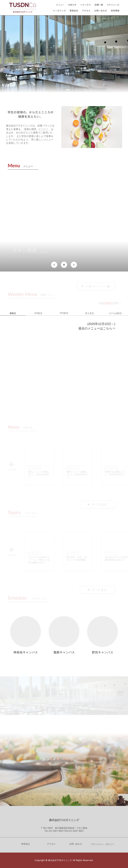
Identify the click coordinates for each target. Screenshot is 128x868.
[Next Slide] (74, 265)
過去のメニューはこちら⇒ (97, 328)
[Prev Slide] (54, 265)
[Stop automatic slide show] (64, 265)
